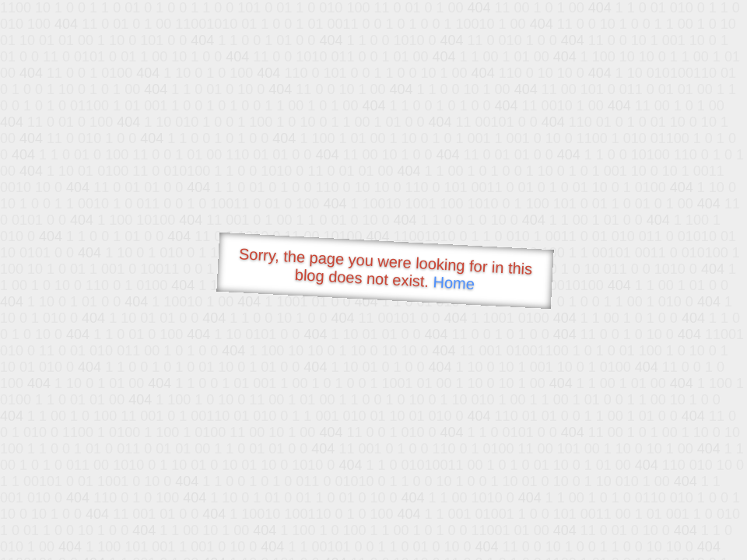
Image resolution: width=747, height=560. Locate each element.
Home (454, 283)
